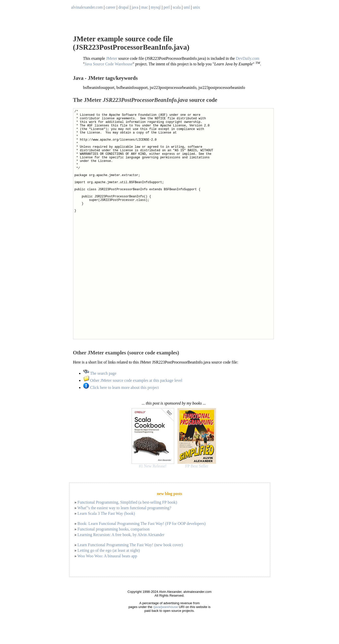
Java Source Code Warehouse (109, 64)
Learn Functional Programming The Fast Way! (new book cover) (130, 545)
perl (167, 7)
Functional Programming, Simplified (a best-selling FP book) (127, 502)
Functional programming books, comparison (114, 529)
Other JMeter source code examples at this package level (133, 380)
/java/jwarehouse (166, 607)
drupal (124, 7)
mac (145, 7)
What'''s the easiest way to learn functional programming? (124, 508)
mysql (156, 7)
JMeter (112, 58)
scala (177, 7)
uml (187, 7)
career (111, 7)
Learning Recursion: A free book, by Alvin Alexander (121, 535)
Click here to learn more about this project (121, 387)
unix (196, 7)
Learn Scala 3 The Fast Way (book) (106, 513)
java (135, 7)
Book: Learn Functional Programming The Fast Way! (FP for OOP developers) (142, 524)
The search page (100, 373)
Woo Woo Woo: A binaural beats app (107, 556)
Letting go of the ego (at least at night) (109, 550)
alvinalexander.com (87, 7)
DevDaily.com (248, 58)
